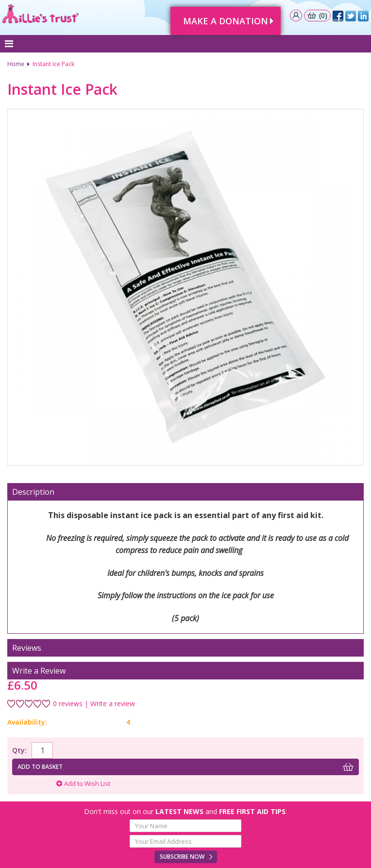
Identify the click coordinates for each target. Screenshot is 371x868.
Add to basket (40, 767)
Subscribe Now (182, 857)
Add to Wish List (83, 783)
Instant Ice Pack (53, 64)
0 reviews (68, 704)
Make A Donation (226, 21)
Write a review (113, 704)
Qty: (19, 750)
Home (16, 64)
